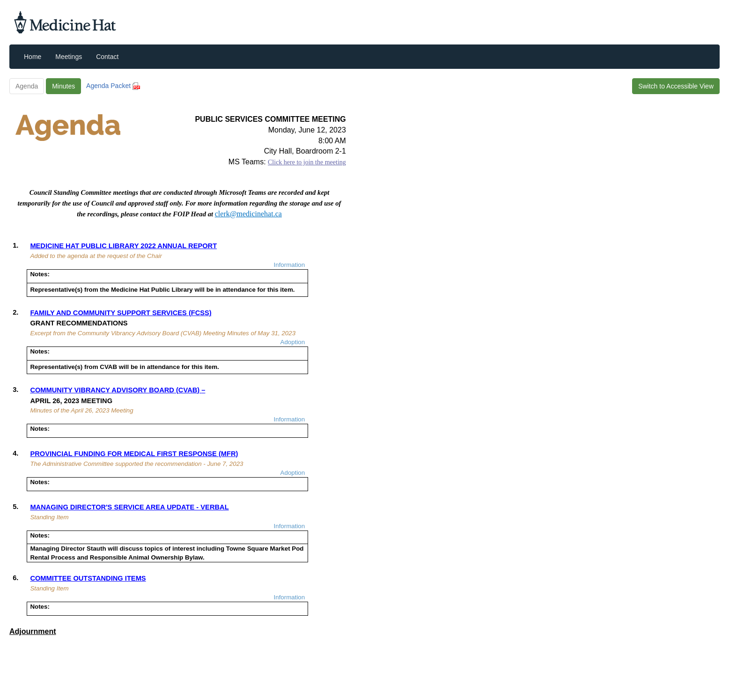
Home (33, 57)
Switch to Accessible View (676, 86)
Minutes (63, 86)
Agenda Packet (113, 86)
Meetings (69, 57)
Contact (107, 57)
